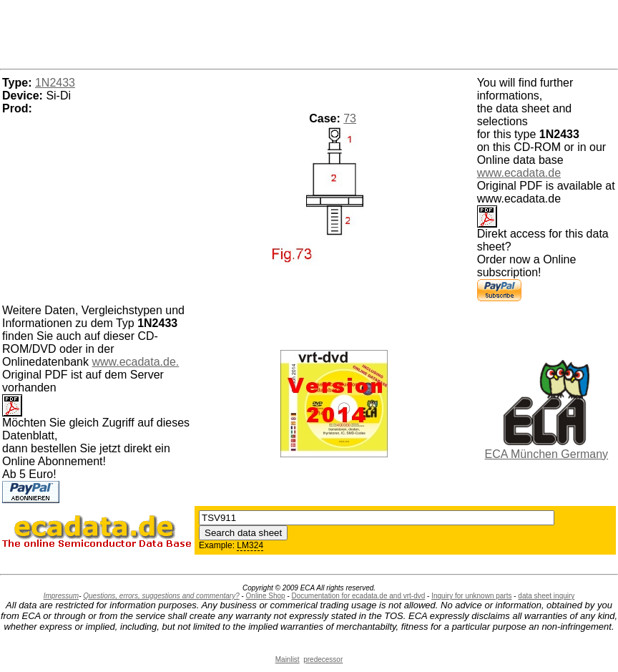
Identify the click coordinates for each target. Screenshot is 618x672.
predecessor (323, 659)
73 (350, 118)
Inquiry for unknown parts (471, 596)
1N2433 (55, 83)
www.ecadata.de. (135, 362)
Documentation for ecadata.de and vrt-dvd (359, 596)
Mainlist (288, 659)
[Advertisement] (309, 32)
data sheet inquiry (546, 596)
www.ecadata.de (519, 173)
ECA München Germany (547, 454)
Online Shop (266, 596)
